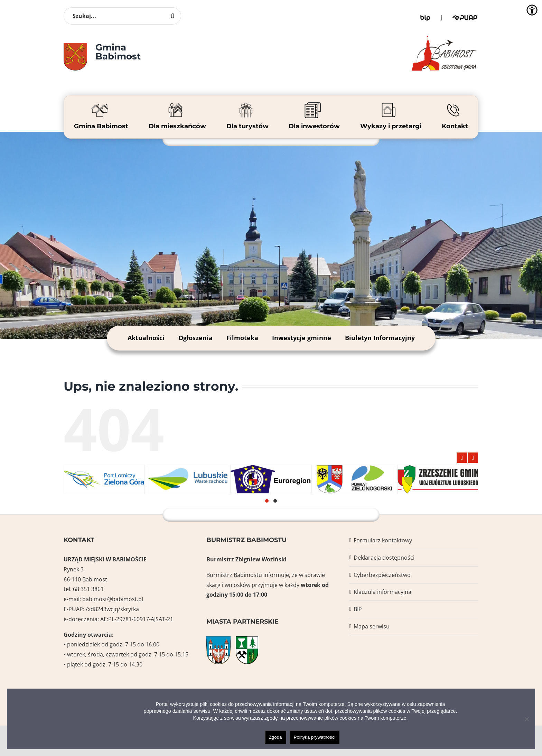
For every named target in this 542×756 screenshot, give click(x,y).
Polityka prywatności (315, 737)
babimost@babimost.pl (113, 599)
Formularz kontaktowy (383, 540)
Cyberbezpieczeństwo (382, 575)
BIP (358, 609)
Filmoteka (242, 338)
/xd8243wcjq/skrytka (112, 609)
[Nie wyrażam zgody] (526, 719)
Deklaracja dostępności (384, 558)
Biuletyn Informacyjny (380, 338)
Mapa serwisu (372, 626)
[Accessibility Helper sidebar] (532, 10)
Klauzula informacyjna (382, 592)
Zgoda (275, 737)
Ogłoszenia (195, 338)
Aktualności (146, 338)
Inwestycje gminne (302, 338)
